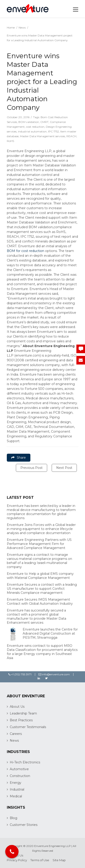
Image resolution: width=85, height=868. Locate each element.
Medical (16, 796)
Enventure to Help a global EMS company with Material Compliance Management (40, 576)
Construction (20, 776)
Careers (16, 734)
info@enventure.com (54, 674)
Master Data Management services (42, 136)
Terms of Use (40, 860)
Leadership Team (23, 713)
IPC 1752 (53, 131)
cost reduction (35, 127)
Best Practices (21, 720)
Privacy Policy (17, 860)
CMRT (44, 122)
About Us (17, 707)
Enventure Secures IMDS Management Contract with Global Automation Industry (40, 602)
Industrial (17, 789)
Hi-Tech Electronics (25, 762)
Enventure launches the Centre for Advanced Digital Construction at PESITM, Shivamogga (50, 633)
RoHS (10, 141)
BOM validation (29, 122)
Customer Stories (24, 825)
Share (19, 458)
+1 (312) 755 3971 (20, 674)
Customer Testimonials (28, 727)
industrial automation (32, 131)
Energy (16, 783)
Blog (13, 818)
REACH (71, 136)
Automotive (19, 769)
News (22, 28)
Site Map (59, 860)
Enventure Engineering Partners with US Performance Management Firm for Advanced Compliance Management (39, 544)
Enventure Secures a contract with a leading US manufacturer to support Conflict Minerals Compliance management (42, 589)
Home (11, 28)
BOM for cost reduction (25, 251)
